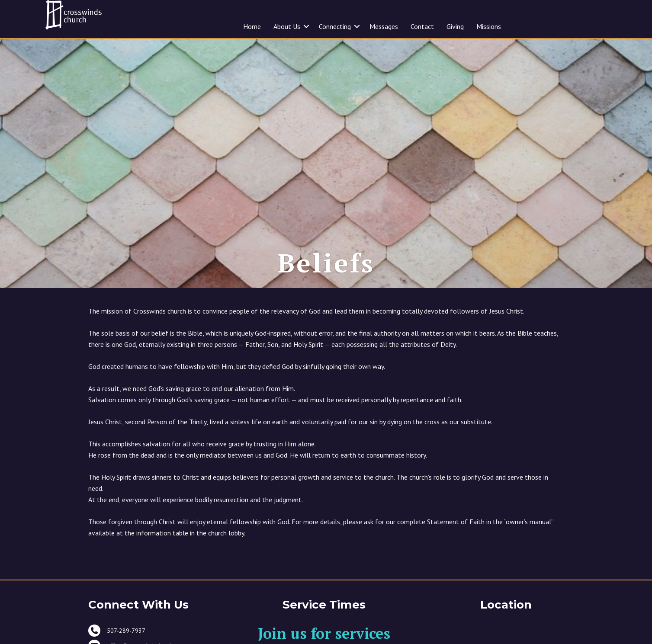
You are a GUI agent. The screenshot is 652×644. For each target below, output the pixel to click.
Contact (422, 26)
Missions (489, 26)
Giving (455, 26)
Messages (384, 26)
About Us (287, 26)
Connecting (335, 26)
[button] (306, 26)
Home (252, 26)
